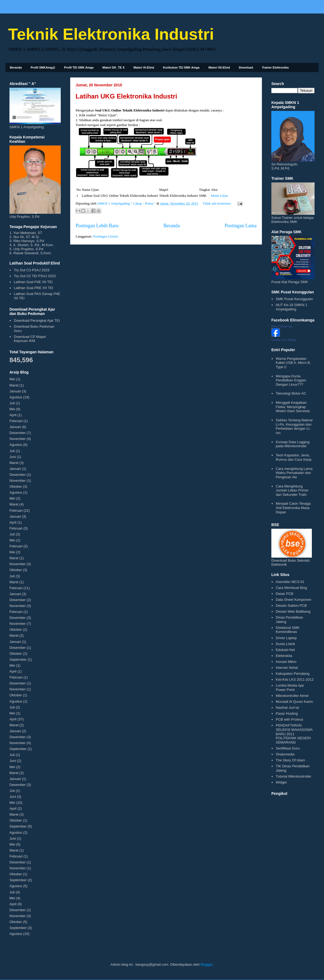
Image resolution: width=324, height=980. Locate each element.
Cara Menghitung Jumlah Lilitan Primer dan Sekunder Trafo (292, 490)
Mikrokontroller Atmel (292, 696)
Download (246, 67)
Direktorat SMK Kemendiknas (288, 630)
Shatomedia (285, 754)
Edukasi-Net (285, 650)
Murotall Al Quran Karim (294, 702)
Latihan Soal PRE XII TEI (33, 288)
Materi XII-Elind (219, 67)
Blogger (207, 964)
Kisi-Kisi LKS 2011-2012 (295, 679)
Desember (18, 433)
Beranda (16, 67)
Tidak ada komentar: (217, 203)
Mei (12, 379)
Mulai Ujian (219, 196)
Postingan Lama (241, 226)
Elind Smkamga (282, 326)
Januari (15, 391)
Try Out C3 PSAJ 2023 (32, 270)
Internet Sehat (287, 668)
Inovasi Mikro (286, 662)
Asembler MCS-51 (290, 582)
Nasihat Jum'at (287, 708)
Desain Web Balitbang (293, 611)
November (18, 439)
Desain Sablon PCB (291, 606)
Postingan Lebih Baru (97, 226)
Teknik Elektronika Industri (111, 34)
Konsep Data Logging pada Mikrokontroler (293, 444)
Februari (16, 421)
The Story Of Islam (290, 760)
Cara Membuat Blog (291, 588)
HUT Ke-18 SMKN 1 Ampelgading (291, 307)
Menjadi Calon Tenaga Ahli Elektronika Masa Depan (293, 508)
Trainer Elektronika (275, 67)
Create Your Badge (284, 340)
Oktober (16, 486)
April (13, 415)
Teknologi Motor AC (291, 393)
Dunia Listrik (285, 644)
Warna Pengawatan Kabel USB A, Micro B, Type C (293, 363)
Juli (12, 403)
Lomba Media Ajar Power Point (290, 688)
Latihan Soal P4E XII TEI (33, 282)
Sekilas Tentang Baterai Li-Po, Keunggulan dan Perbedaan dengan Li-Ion (294, 426)
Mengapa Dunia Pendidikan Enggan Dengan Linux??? (291, 380)
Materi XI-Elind (144, 67)
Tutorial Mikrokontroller (293, 776)
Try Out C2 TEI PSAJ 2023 (35, 276)
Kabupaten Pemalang (293, 674)
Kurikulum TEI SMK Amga (181, 67)
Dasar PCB (284, 594)
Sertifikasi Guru (288, 748)
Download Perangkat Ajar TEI (37, 321)
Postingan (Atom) (106, 236)
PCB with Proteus (289, 719)
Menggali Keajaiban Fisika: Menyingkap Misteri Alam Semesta (293, 407)
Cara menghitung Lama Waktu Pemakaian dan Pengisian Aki (294, 473)
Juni (13, 457)
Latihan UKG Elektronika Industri (126, 96)
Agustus (16, 397)
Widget (281, 782)
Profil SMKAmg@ (43, 67)
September (18, 659)
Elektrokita (284, 656)
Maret (14, 385)
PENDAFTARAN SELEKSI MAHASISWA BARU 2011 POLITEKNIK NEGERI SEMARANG (294, 734)
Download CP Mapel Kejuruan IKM (30, 339)
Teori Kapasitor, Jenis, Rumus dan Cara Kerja (293, 457)
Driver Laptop (286, 638)
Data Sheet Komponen (293, 600)
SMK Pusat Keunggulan (294, 299)
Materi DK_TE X (113, 67)
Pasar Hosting (287, 713)
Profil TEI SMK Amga (79, 67)
